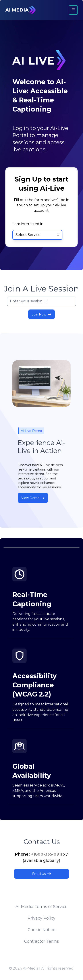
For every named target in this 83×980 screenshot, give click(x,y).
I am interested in (28, 224)
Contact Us (42, 842)
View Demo (33, 498)
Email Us (41, 874)
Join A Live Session (41, 289)
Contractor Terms (41, 941)
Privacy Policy (41, 918)
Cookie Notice (41, 930)
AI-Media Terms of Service (41, 907)
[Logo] (21, 10)
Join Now (41, 314)
